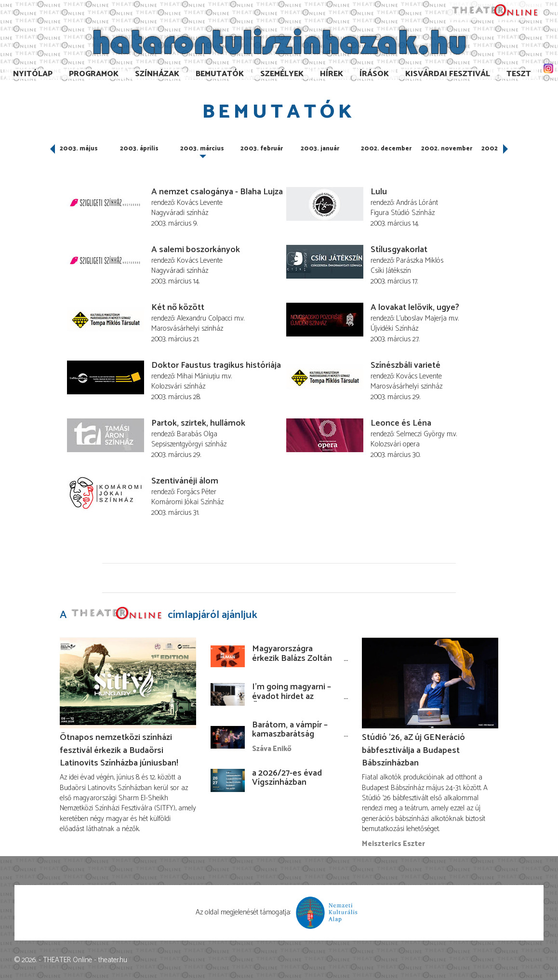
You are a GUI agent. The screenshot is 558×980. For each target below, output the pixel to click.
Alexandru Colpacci (205, 318)
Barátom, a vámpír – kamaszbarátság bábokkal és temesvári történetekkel (295, 739)
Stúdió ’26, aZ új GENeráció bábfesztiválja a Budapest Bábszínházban (413, 750)
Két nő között (178, 308)
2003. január (320, 149)
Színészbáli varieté (405, 365)
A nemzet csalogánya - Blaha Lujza (217, 192)
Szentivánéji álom (185, 481)
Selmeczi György (420, 434)
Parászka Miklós (420, 261)
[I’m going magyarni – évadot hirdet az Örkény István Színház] (228, 694)
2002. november (447, 149)
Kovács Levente (200, 203)
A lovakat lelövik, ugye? (415, 308)
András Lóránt (417, 203)
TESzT (519, 74)
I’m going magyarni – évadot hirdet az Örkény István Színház (294, 697)
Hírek (332, 74)
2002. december (386, 149)
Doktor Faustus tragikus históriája (216, 365)
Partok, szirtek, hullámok (198, 423)
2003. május (79, 149)
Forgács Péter (197, 492)
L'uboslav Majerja (421, 318)
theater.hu (113, 960)
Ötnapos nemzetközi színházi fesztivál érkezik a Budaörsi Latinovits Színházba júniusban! (119, 750)
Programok (94, 74)
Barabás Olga (197, 434)
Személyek (282, 74)
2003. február (262, 149)
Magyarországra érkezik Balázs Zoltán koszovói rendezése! (292, 658)
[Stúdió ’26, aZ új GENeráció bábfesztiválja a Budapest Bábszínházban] (430, 683)
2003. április (139, 149)
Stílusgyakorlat (399, 250)
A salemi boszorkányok (196, 250)
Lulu (379, 192)
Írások (374, 74)
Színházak (157, 74)
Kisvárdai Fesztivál (448, 74)
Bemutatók (220, 74)
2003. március (202, 149)
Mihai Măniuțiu (198, 376)
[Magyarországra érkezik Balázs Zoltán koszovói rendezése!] (228, 656)
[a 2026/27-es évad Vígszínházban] (228, 780)
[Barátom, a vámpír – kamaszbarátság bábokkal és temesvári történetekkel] (228, 737)
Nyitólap (33, 74)
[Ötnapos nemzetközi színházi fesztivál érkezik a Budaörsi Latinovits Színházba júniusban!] (128, 683)
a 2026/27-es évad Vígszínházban (287, 778)
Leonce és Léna (401, 423)
